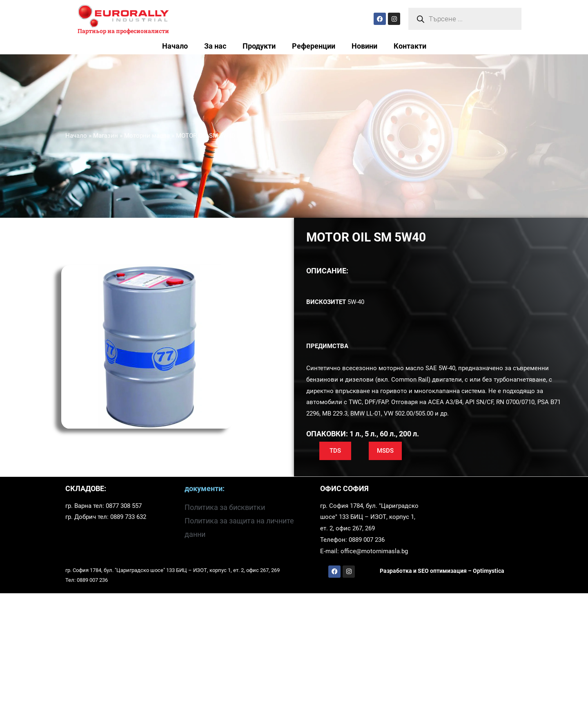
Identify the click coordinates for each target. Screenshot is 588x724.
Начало (175, 46)
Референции (314, 46)
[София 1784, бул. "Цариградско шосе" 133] (478, 518)
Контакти (410, 46)
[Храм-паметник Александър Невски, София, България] (294, 659)
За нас (215, 46)
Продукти (259, 46)
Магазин (106, 136)
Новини (364, 46)
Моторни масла (147, 136)
